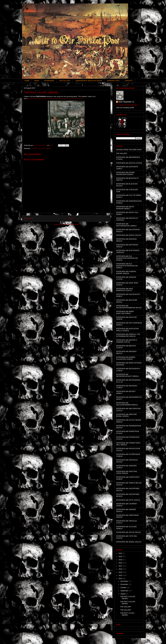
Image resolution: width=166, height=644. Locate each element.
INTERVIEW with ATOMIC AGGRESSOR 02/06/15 (125, 173)
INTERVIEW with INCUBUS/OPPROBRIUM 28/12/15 (129, 307)
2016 (121, 569)
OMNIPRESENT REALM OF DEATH (89, 81)
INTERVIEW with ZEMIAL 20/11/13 (129, 542)
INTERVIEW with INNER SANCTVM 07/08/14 (125, 312)
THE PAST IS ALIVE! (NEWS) (41, 148)
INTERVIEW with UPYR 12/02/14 (128, 500)
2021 (121, 553)
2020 (121, 556)
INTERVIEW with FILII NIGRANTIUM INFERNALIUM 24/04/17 (127, 266)
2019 (121, 560)
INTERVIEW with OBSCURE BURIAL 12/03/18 (126, 415)
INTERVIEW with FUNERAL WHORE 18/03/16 (126, 272)
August (123, 594)
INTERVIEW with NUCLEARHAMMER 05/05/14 (127, 404)
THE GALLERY (65, 81)
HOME (27, 81)
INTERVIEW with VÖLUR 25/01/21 (129, 532)
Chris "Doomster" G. (126, 102)
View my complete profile (125, 108)
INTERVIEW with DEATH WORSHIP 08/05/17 (125, 208)
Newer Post (29, 218)
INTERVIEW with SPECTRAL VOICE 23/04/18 (127, 472)
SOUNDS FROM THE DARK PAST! (129, 150)
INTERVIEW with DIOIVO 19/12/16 (129, 235)
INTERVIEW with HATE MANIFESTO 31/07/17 (125, 290)
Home (71, 218)
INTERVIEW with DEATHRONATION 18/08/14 (126, 225)
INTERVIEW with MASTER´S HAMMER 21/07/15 (127, 341)
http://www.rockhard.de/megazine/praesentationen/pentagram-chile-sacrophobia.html (56, 99)
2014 (121, 575)
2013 (121, 578)
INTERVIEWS (49, 81)
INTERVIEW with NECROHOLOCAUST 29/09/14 (127, 375)
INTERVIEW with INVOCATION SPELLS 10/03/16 (127, 330)
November (124, 584)
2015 (121, 572)
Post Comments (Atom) (71, 224)
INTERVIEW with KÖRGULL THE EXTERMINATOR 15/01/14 (128, 335)
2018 (121, 563)
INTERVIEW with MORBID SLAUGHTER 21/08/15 (126, 358)
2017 (121, 566)
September (125, 591)
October (124, 588)
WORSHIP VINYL (113, 81)
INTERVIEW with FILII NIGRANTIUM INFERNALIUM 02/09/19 (127, 258)
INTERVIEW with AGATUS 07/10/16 (129, 163)
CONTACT (129, 81)
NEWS (37, 81)
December (124, 581)
